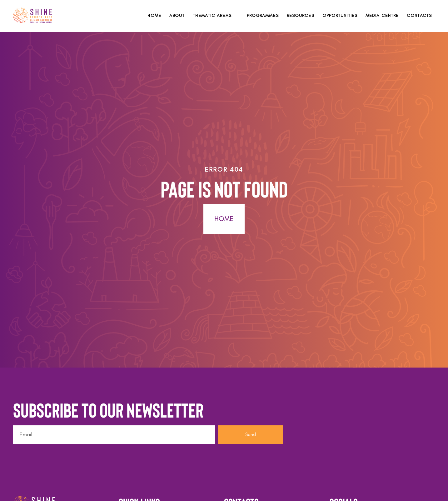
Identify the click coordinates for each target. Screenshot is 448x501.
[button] (216, 15)
